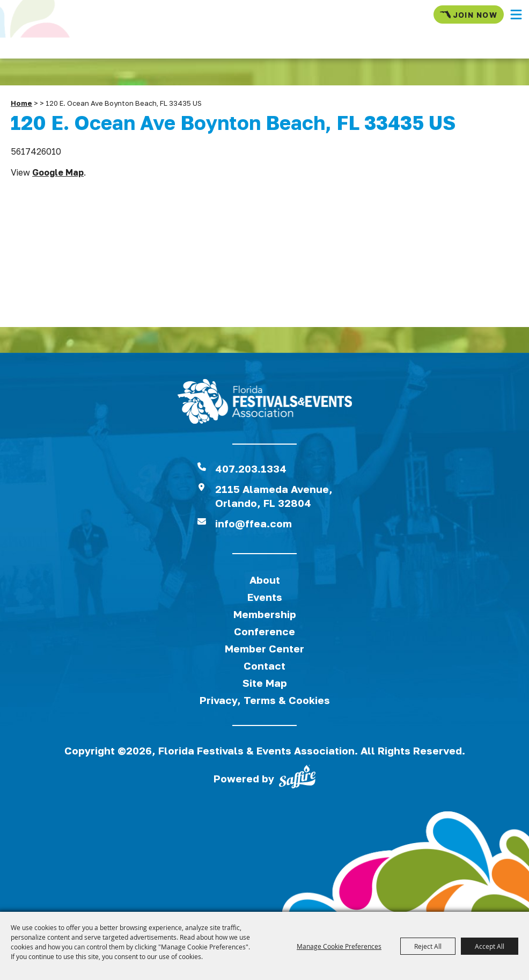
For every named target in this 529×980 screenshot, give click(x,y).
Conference (264, 631)
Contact (264, 666)
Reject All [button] (428, 946)
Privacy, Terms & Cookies (265, 700)
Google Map (58, 172)
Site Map (265, 683)
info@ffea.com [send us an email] (254, 523)
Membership (265, 614)
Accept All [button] (490, 946)
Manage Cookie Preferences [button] (339, 946)
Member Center (264, 648)
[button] (516, 14)
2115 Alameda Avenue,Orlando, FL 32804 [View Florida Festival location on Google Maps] (274, 496)
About (265, 580)
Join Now (469, 14)
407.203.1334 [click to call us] (251, 469)
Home (21, 103)
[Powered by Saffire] (297, 779)
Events (265, 597)
